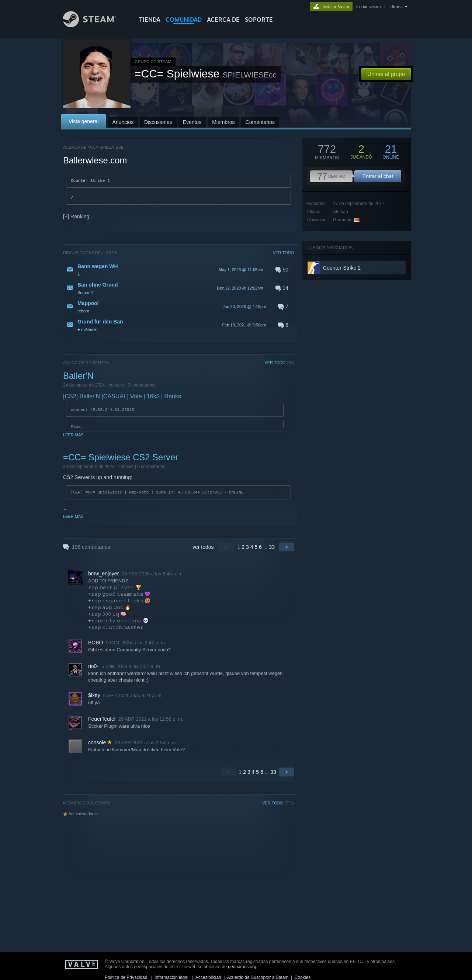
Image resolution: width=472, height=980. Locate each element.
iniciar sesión (368, 7)
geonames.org (242, 967)
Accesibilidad (208, 977)
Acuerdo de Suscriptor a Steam (258, 977)
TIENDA (150, 20)
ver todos (203, 549)
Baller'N (78, 378)
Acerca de (223, 20)
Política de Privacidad (126, 977)
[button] (178, 272)
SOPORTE (259, 20)
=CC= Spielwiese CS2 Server (121, 459)
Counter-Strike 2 (342, 268)
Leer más (73, 437)
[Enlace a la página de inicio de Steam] (95, 25)
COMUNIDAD (184, 20)
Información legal (171, 977)
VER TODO (283, 255)
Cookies (303, 977)
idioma (396, 7)
